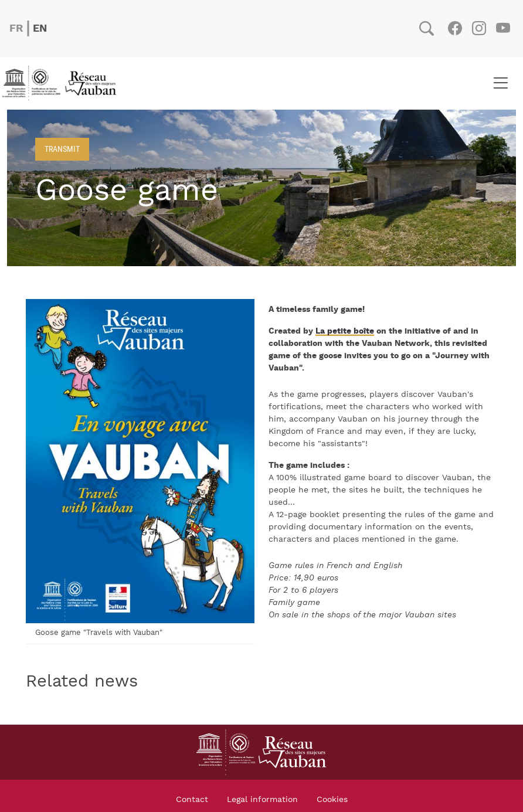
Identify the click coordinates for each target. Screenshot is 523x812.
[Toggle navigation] (500, 83)
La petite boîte (345, 331)
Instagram (479, 28)
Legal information (262, 800)
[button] (140, 461)
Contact (192, 800)
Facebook (455, 28)
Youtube (503, 28)
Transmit (62, 149)
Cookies (332, 800)
